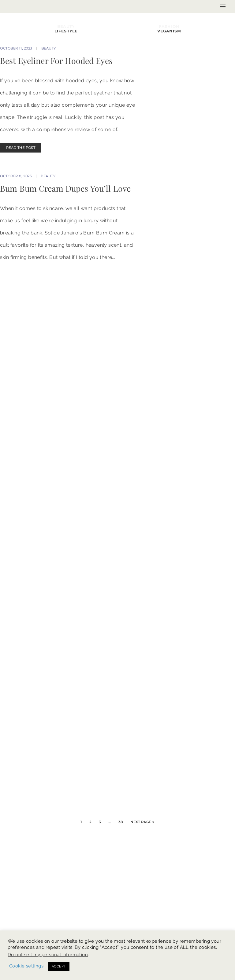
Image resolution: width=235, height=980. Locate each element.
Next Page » (142, 822)
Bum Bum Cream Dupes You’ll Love (65, 188)
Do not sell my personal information (48, 954)
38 (121, 822)
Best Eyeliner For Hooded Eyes (56, 61)
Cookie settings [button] (26, 966)
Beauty (49, 48)
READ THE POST (21, 148)
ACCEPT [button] (59, 966)
